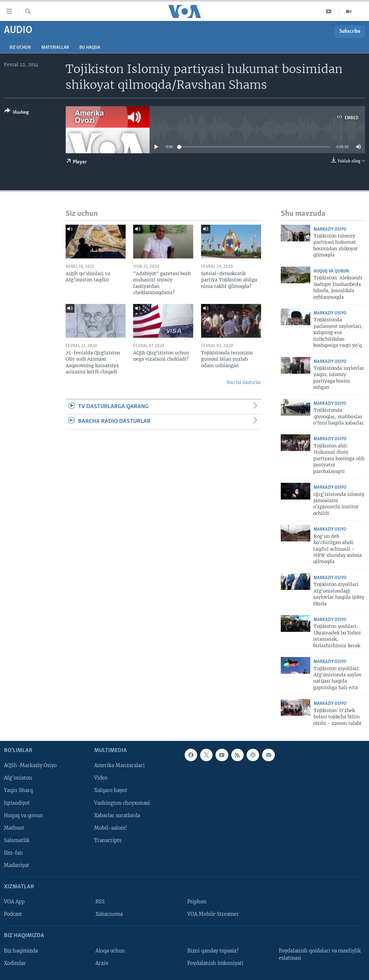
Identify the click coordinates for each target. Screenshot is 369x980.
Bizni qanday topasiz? (213, 951)
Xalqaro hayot (111, 791)
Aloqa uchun (110, 951)
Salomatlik (17, 840)
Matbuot (14, 828)
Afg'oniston (18, 778)
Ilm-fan (13, 853)
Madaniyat (17, 865)
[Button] (17, 113)
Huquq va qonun (331, 271)
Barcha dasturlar (244, 382)
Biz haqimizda (21, 951)
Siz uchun (20, 48)
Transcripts (108, 840)
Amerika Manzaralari (119, 765)
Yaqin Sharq (18, 791)
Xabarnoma (109, 914)
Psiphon (197, 902)
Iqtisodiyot (17, 803)
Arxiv (102, 963)
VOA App (14, 902)
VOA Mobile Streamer (213, 914)
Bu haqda (90, 48)
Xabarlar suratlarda (117, 816)
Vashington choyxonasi (122, 803)
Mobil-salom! (111, 828)
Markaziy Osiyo (330, 229)
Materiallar (55, 48)
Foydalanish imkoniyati (215, 963)
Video (101, 778)
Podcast (13, 914)
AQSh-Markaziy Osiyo (30, 765)
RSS (100, 902)
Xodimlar (15, 963)
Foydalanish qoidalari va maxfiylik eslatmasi (320, 954)
